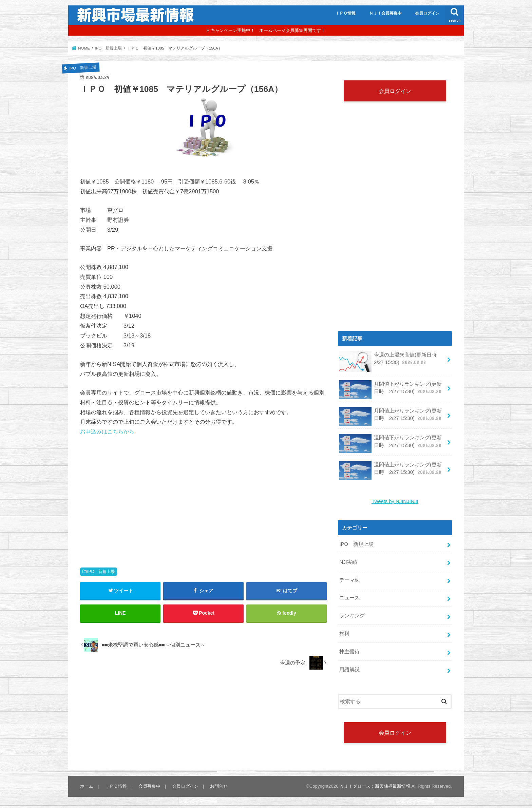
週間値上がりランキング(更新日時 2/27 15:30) (391, 470)
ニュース (349, 598)
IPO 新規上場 (101, 572)
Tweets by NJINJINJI (395, 501)
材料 (344, 634)
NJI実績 (348, 562)
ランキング (352, 616)
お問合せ (219, 786)
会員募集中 (149, 786)
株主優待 (349, 652)
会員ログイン (427, 13)
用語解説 (349, 670)
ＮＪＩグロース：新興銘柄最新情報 (375, 786)
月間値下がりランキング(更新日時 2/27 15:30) (391, 390)
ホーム (87, 786)
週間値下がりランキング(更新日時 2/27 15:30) (391, 443)
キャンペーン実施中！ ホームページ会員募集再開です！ (268, 30)
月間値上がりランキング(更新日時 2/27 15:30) (391, 417)
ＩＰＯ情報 (345, 13)
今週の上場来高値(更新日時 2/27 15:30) (390, 361)
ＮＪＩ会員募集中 (385, 13)
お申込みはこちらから (107, 431)
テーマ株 (349, 580)
